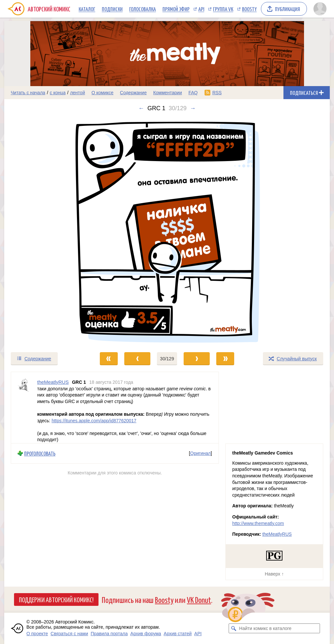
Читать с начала (28, 93)
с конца (58, 93)
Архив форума (146, 634)
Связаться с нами (69, 634)
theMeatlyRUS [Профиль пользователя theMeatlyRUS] (53, 382)
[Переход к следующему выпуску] (167, 232)
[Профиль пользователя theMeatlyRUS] (24, 408)
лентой (78, 93)
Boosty (249, 9)
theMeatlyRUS (277, 534)
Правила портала (109, 634)
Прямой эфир (176, 9)
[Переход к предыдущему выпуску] (45, 232)
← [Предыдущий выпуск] (141, 108)
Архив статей (178, 634)
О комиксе (102, 93)
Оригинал (200, 453)
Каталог (87, 9)
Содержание (133, 93)
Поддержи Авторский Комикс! (56, 599)
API (201, 9)
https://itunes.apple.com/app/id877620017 (94, 420)
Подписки (112, 9)
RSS (217, 93)
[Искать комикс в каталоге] (234, 628)
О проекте (37, 634)
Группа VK (223, 9)
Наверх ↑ (274, 574)
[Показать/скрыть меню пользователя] (320, 9)
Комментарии (168, 93)
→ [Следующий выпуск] (193, 108)
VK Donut (199, 599)
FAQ (193, 93)
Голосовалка (143, 9)
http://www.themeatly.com (258, 523)
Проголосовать (40, 453)
